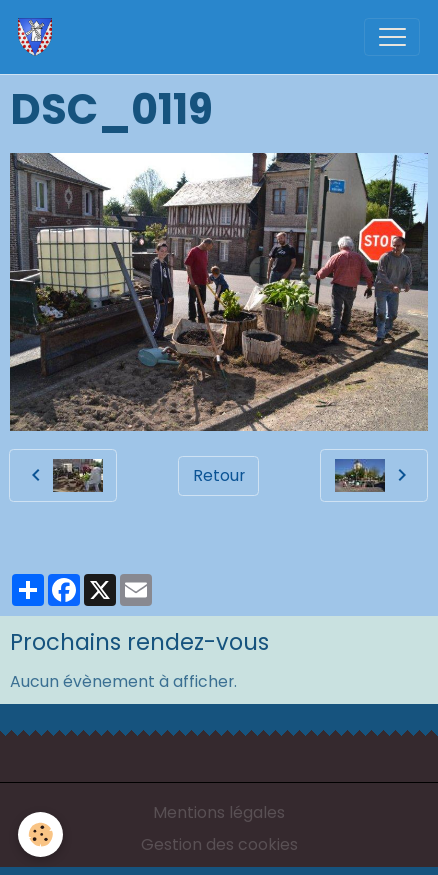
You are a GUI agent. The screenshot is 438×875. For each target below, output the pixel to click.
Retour (219, 475)
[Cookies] (40, 834)
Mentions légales (219, 812)
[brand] (39, 37)
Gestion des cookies (219, 844)
